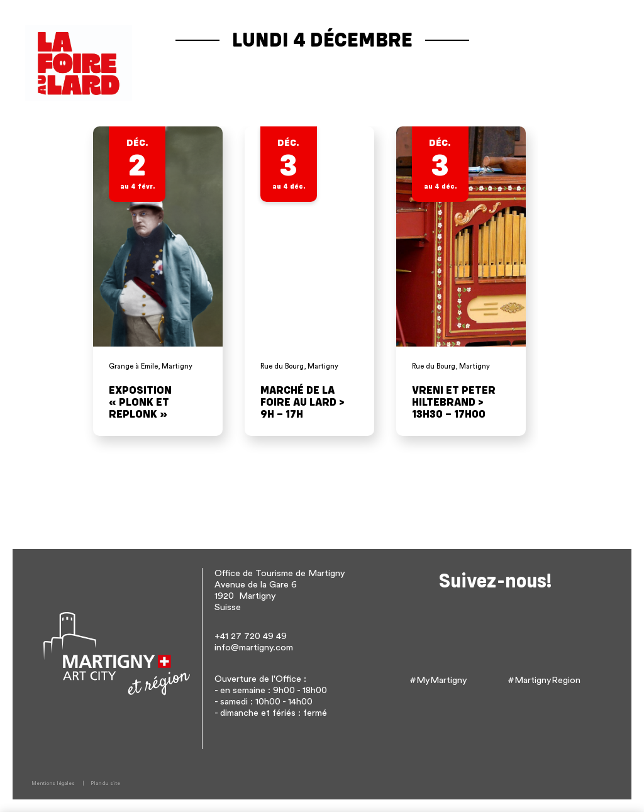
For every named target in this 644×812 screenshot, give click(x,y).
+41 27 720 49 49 (251, 636)
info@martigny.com (254, 648)
